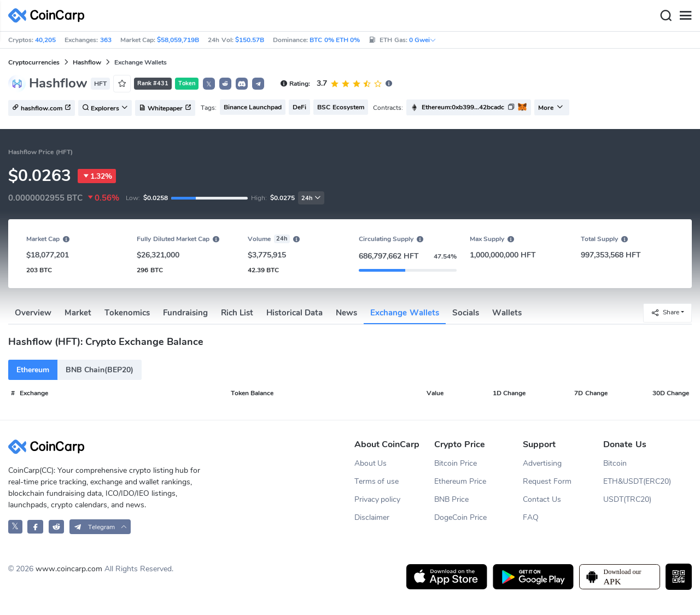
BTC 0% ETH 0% (335, 40)
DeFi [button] (299, 107)
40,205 (45, 40)
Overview (33, 313)
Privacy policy (378, 499)
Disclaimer (372, 517)
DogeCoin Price (460, 517)
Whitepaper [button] (165, 108)
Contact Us (542, 499)
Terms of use (377, 481)
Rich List (237, 313)
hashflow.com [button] (42, 108)
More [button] (551, 108)
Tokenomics (127, 313)
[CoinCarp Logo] (49, 16)
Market (78, 313)
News (346, 313)
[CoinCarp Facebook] (35, 527)
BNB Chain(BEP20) (100, 370)
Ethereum (33, 370)
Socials (466, 313)
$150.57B (250, 40)
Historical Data (294, 313)
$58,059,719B (178, 40)
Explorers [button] (105, 108)
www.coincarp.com (69, 569)
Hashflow (87, 62)
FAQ (531, 517)
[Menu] (685, 16)
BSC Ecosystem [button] (340, 107)
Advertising (542, 463)
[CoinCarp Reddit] (57, 527)
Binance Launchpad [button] (253, 107)
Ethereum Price (460, 481)
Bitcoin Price (456, 463)
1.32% (97, 176)
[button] (225, 84)
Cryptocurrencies (34, 62)
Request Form (547, 481)
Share (665, 312)
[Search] (666, 16)
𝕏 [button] (209, 84)
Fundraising (185, 313)
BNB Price (451, 499)
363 (106, 40)
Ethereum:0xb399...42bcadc (463, 107)
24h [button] (311, 198)
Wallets (507, 313)
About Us (371, 463)
